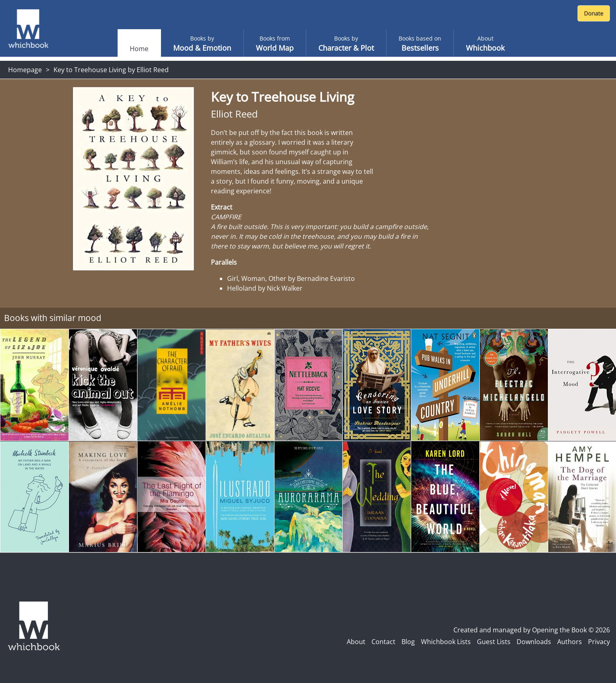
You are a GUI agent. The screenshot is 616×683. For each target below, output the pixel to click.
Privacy (599, 642)
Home (139, 49)
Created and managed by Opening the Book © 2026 (532, 630)
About (356, 642)
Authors (570, 642)
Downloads (534, 642)
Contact (383, 642)
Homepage (25, 70)
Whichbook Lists (446, 642)
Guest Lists (494, 642)
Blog (408, 642)
